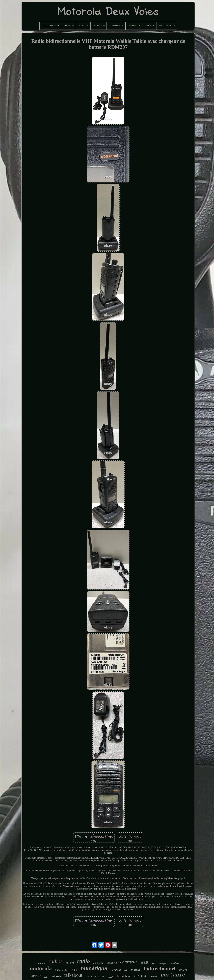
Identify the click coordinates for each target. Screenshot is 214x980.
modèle (111, 977)
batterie (112, 963)
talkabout (73, 975)
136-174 (140, 976)
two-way (41, 963)
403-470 (183, 970)
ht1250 (70, 963)
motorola (41, 968)
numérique (94, 969)
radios (55, 961)
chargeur (129, 962)
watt (144, 962)
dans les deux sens (95, 976)
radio (84, 961)
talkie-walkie (62, 970)
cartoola (153, 977)
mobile (36, 976)
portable (173, 975)
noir (126, 970)
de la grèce (163, 964)
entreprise (99, 963)
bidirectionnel (160, 968)
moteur (136, 970)
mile (46, 977)
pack (154, 963)
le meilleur (124, 976)
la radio (116, 970)
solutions (175, 963)
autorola (56, 976)
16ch (75, 970)
